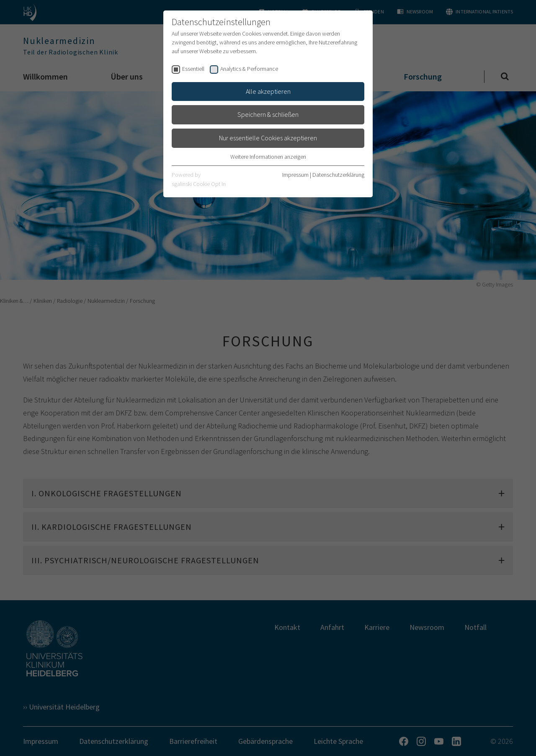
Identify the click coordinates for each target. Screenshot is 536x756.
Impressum (295, 175)
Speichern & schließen (268, 114)
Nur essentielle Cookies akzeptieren (268, 138)
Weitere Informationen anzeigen (268, 157)
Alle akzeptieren (268, 91)
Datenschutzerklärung (338, 175)
